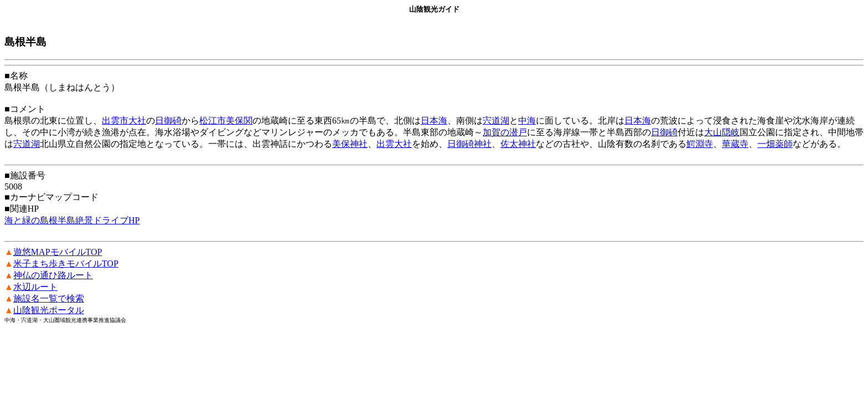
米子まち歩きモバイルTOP (66, 264)
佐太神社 (518, 144)
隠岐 (731, 132)
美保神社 (350, 144)
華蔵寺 (735, 144)
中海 (527, 121)
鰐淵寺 (700, 144)
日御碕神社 (469, 144)
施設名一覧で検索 (49, 298)
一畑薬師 (775, 144)
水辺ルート (35, 287)
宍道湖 (496, 121)
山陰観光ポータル (49, 310)
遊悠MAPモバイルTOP (58, 252)
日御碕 (168, 121)
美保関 (239, 121)
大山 (713, 132)
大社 (137, 121)
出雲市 (115, 121)
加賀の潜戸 (505, 132)
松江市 (213, 121)
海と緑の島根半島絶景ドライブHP (72, 220)
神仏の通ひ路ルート (53, 275)
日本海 (434, 121)
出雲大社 (394, 144)
